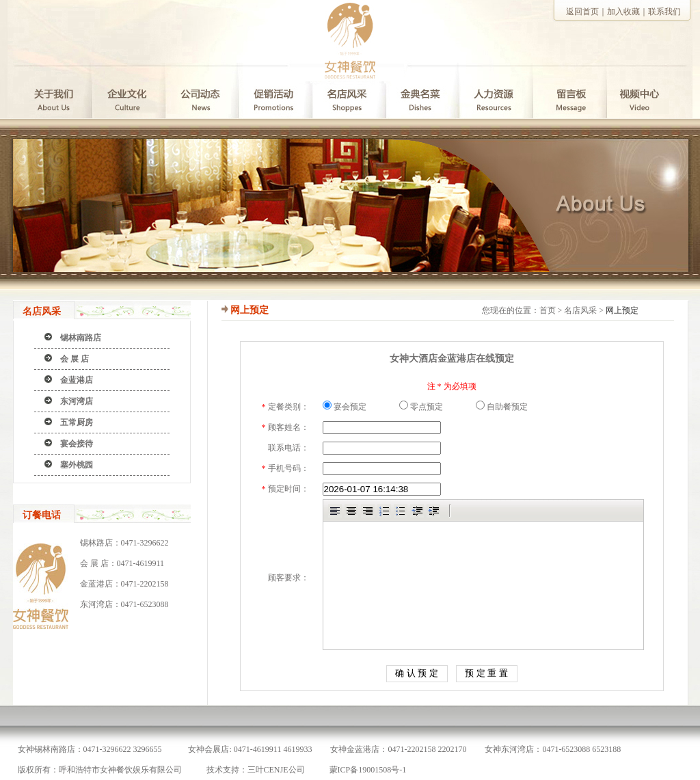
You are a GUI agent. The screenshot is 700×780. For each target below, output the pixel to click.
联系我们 (664, 12)
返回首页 (582, 12)
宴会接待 (77, 444)
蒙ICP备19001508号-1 (368, 770)
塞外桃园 (77, 465)
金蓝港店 (77, 380)
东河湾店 (77, 401)
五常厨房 (77, 422)
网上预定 (622, 310)
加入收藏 (623, 12)
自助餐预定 (502, 407)
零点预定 (421, 407)
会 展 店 (75, 359)
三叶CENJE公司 (276, 770)
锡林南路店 (81, 338)
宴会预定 (345, 407)
